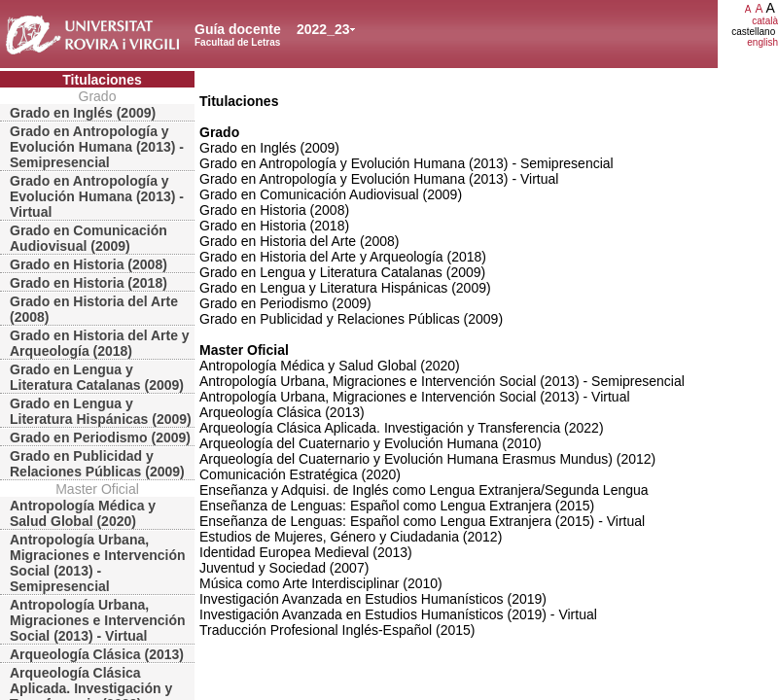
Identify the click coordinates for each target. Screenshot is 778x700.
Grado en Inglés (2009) (83, 113)
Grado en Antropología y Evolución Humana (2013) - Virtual (97, 196)
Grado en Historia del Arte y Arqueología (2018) (100, 343)
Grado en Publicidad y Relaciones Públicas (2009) (97, 464)
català (765, 21)
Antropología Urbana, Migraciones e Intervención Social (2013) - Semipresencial (98, 563)
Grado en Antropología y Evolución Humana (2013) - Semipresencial (97, 147)
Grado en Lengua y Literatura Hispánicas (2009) (101, 411)
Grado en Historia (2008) (88, 264)
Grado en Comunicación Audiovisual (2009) (88, 238)
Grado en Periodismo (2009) (100, 437)
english (762, 42)
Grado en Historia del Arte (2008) (94, 309)
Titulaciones (102, 80)
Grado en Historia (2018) (88, 283)
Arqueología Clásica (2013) (97, 654)
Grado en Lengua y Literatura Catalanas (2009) (97, 377)
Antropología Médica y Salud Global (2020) (83, 513)
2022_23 (323, 29)
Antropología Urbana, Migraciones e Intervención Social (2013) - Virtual (98, 620)
